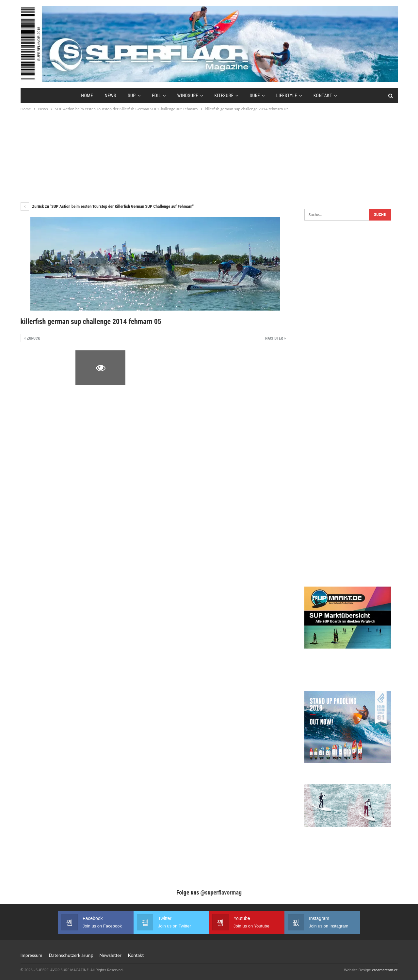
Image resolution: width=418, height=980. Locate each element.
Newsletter (110, 955)
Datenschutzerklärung (71, 955)
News (110, 96)
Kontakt (323, 96)
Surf (255, 96)
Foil (156, 96)
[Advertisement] (209, 157)
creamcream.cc (385, 970)
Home (87, 96)
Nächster (276, 338)
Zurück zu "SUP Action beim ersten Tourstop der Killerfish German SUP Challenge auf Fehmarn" (107, 206)
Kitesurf (224, 96)
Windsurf (187, 96)
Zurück (32, 338)
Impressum (32, 955)
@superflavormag (221, 892)
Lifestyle (287, 96)
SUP (132, 96)
